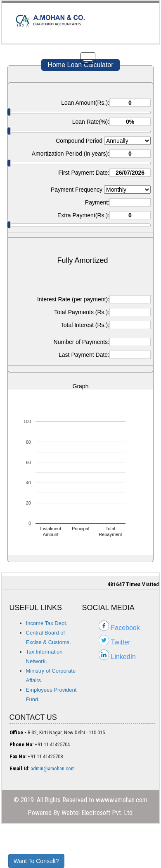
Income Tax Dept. (47, 623)
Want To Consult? (36, 861)
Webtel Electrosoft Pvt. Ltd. (98, 813)
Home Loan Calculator (80, 65)
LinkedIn (124, 657)
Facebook (125, 628)
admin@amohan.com (53, 768)
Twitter (121, 642)
